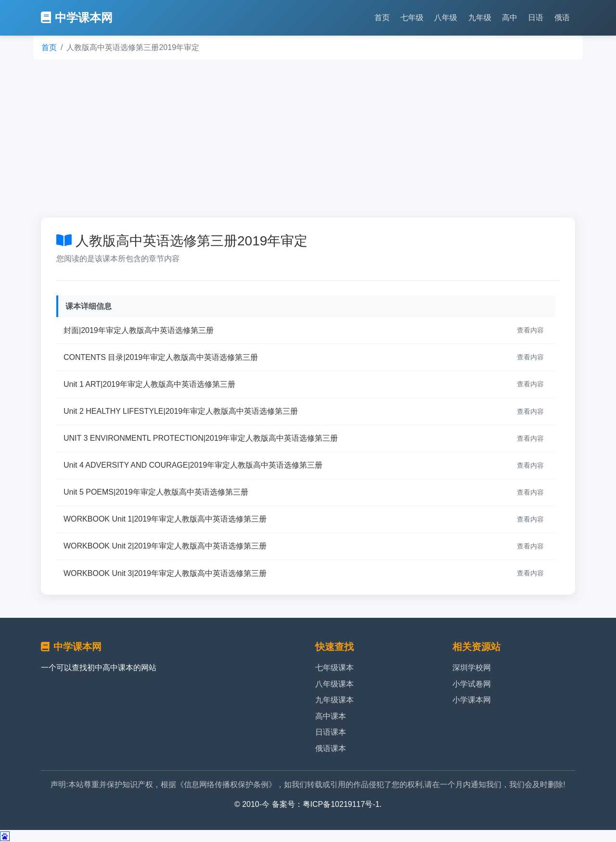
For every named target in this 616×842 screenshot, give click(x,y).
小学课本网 (472, 700)
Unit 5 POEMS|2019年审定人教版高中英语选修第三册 (156, 492)
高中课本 (331, 716)
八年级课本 (334, 684)
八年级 (446, 18)
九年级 (480, 18)
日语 (536, 18)
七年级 (412, 18)
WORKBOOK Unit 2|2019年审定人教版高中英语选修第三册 (165, 546)
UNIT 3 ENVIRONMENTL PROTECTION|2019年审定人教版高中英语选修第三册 (201, 438)
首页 (382, 18)
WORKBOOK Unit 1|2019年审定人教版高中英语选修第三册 (165, 519)
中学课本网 (77, 18)
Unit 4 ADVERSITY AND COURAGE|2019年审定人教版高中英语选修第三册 (193, 465)
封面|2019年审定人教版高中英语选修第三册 (139, 330)
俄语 (562, 18)
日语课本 (331, 732)
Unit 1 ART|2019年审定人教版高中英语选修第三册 (149, 384)
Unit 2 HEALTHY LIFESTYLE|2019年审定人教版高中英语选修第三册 (181, 411)
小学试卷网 (472, 684)
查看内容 (530, 330)
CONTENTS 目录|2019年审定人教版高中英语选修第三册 (161, 357)
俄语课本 (331, 748)
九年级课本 (334, 700)
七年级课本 (334, 668)
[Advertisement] (308, 139)
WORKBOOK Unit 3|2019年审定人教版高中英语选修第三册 (165, 573)
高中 (510, 18)
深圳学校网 (472, 668)
